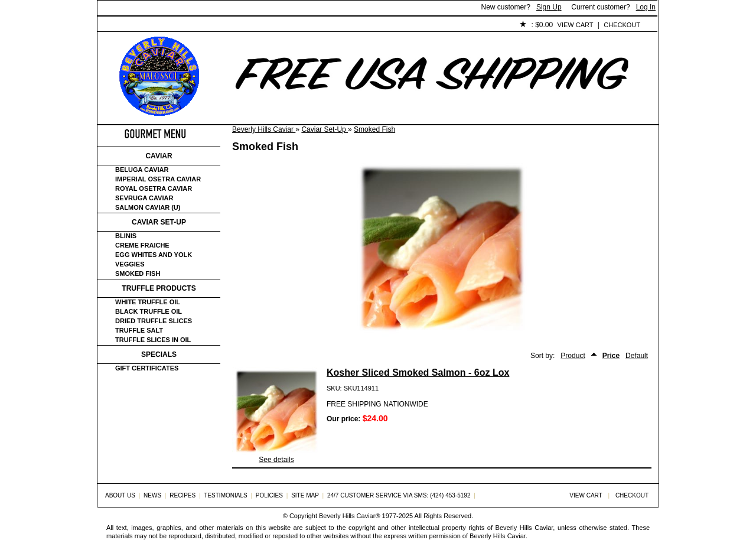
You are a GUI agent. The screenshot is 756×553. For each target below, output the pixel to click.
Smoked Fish (374, 129)
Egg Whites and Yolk (154, 255)
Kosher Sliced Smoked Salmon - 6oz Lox (418, 373)
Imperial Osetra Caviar (158, 179)
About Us (163, 25)
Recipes (183, 495)
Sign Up (549, 7)
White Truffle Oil (148, 302)
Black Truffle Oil (149, 311)
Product (573, 356)
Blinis (126, 236)
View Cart (576, 25)
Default (637, 356)
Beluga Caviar (142, 170)
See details (276, 460)
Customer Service (233, 25)
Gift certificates (147, 368)
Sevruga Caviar (144, 198)
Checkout (622, 25)
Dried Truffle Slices (154, 321)
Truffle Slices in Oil (153, 340)
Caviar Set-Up (325, 129)
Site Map (305, 495)
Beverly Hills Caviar (264, 129)
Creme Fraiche (142, 245)
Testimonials (311, 25)
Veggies (130, 264)
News (152, 495)
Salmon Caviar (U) (148, 207)
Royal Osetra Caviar (154, 188)
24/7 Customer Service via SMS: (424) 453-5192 (399, 495)
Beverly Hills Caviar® (349, 516)
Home (117, 25)
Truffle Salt (139, 330)
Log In (646, 7)
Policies (370, 25)
